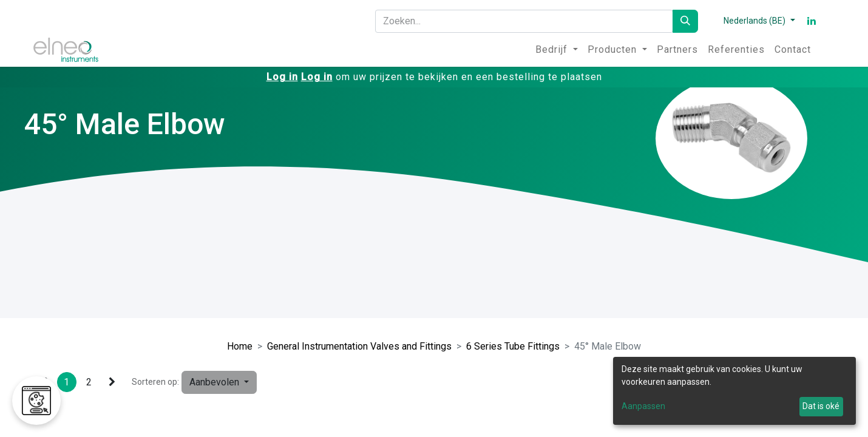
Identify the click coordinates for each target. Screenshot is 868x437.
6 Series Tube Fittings (513, 346)
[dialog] (734, 391)
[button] (219, 382)
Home (240, 346)
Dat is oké (821, 406)
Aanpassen (643, 406)
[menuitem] (557, 50)
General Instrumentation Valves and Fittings (359, 346)
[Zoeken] (685, 21)
